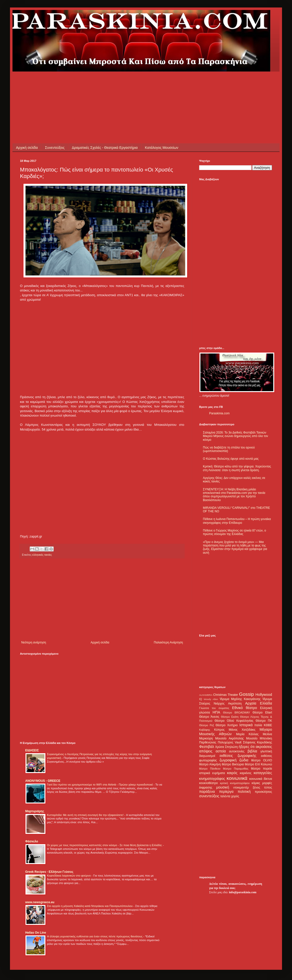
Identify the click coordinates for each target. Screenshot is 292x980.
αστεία (221, 751)
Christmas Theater (225, 695)
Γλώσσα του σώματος (214, 708)
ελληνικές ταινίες (42, 555)
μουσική (223, 787)
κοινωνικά (237, 778)
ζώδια (244, 760)
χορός (235, 796)
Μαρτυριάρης (35, 811)
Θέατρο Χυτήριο (227, 725)
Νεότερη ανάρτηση (34, 642)
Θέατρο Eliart (262, 713)
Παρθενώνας (208, 742)
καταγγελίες (263, 773)
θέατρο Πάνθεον (210, 769)
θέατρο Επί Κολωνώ (258, 764)
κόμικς (256, 783)
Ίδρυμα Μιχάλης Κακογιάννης (240, 699)
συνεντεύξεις (209, 796)
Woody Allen (211, 699)
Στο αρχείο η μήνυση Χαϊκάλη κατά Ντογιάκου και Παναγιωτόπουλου (90, 906)
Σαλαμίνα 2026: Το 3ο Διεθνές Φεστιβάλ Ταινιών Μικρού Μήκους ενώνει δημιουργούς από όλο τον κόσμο (235, 436)
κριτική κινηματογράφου (235, 783)
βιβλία (252, 751)
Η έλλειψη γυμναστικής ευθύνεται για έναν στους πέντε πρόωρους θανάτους (95, 936)
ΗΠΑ (216, 712)
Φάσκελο (32, 841)
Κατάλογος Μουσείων (162, 148)
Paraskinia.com (219, 413)
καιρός (232, 773)
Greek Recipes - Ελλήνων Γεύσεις (49, 872)
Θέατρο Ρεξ (207, 725)
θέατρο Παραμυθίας (236, 769)
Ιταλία (258, 725)
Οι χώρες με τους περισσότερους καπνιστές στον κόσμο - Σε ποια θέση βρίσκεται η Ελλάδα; (105, 845)
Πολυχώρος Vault (230, 742)
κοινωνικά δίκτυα (261, 779)
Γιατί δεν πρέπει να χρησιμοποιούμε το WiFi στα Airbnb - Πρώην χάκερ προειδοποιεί (100, 785)
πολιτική (244, 792)
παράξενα (207, 792)
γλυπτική (266, 751)
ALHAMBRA (206, 695)
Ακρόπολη (235, 704)
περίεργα (226, 792)
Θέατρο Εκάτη (230, 717)
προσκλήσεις (263, 792)
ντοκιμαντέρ (241, 788)
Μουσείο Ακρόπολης (229, 738)
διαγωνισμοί (207, 756)
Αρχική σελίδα (27, 148)
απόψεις (206, 751)
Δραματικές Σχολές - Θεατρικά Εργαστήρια (105, 148)
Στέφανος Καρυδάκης (257, 742)
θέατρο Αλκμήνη (210, 764)
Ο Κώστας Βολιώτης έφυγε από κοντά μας (231, 459)
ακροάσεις (264, 747)
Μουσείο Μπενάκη (259, 738)
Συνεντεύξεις (55, 148)
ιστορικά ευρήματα (212, 773)
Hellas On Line (36, 933)
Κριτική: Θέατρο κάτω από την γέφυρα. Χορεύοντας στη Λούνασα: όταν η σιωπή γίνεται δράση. (237, 468)
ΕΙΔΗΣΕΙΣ (32, 750)
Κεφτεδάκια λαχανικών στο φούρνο (69, 876)
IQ (201, 699)
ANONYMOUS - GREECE (43, 781)
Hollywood (264, 695)
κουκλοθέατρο (209, 783)
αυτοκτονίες (237, 751)
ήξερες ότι (247, 747)
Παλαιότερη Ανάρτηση (168, 642)
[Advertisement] (111, 83)
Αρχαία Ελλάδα (259, 703)
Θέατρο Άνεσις (209, 717)
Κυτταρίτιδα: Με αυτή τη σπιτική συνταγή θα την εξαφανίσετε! (86, 815)
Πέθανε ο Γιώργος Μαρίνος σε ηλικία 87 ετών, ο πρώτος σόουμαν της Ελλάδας (234, 532)
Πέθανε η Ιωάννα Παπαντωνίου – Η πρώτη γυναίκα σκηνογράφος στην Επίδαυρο (237, 521)
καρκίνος (246, 773)
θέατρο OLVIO (262, 760)
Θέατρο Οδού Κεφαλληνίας (234, 721)
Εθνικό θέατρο (245, 708)
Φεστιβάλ (207, 747)
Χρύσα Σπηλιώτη (226, 747)
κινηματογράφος (212, 779)
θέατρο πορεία (262, 769)
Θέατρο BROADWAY (237, 713)
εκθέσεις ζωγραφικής (238, 756)
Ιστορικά (246, 725)
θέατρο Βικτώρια (233, 764)
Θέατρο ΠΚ (264, 721)
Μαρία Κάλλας (247, 734)
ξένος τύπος (262, 788)
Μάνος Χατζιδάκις (242, 730)
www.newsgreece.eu (40, 902)
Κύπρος (219, 730)
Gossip (247, 694)
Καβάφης (205, 730)
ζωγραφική (228, 760)
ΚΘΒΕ (268, 725)
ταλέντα (225, 796)
